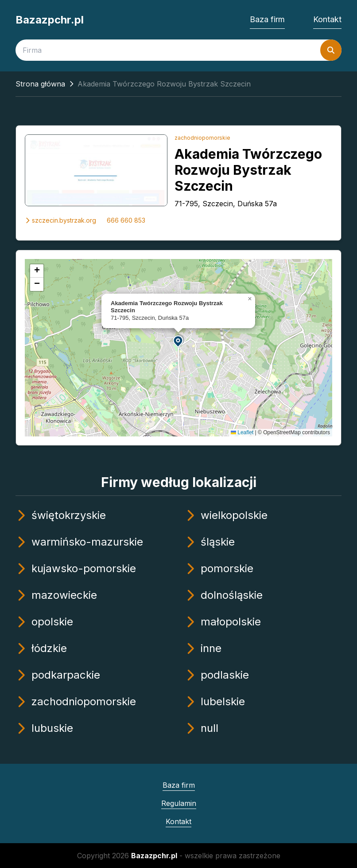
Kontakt (327, 19)
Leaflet (242, 432)
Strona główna (40, 84)
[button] (178, 341)
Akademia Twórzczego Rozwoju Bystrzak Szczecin (248, 170)
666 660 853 (126, 220)
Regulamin (179, 803)
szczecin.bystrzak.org (60, 220)
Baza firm (267, 19)
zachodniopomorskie (202, 138)
